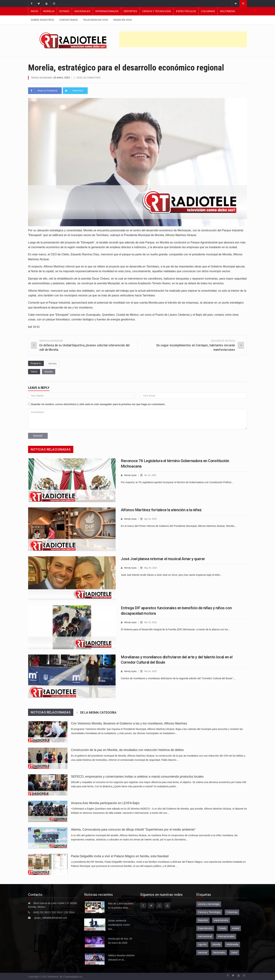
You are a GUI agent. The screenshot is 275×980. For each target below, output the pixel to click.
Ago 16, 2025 (152, 519)
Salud (234, 952)
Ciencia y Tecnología (157, 11)
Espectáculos (186, 11)
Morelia (49, 11)
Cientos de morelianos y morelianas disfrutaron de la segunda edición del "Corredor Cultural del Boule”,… (178, 678)
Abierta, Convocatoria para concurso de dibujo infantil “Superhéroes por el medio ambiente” (133, 829)
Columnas (208, 11)
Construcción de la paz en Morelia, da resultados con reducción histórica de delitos (127, 750)
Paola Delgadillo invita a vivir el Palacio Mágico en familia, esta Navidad (120, 856)
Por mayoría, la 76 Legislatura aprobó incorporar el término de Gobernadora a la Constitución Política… (177, 482)
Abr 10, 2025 (151, 475)
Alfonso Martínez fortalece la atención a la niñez (161, 510)
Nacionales (82, 11)
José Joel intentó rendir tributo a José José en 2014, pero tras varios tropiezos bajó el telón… (172, 575)
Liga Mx (202, 944)
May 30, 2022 (152, 568)
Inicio (34, 11)
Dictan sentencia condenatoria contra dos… (119, 925)
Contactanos (68, 20)
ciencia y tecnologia (209, 904)
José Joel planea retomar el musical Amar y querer (163, 559)
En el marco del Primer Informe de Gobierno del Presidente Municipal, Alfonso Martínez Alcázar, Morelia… (179, 526)
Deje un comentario (90, 78)
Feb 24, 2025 (152, 671)
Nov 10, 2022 (152, 622)
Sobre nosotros (42, 20)
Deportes (130, 11)
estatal (236, 928)
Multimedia (228, 11)
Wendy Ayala (131, 475)
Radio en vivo (123, 20)
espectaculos (221, 920)
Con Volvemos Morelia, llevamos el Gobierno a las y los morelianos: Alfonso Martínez (129, 723)
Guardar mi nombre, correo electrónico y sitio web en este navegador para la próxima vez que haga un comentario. (98, 404)
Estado (64, 11)
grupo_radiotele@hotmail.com (51, 918)
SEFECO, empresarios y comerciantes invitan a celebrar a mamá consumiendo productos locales (137, 776)
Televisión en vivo (95, 20)
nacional (203, 952)
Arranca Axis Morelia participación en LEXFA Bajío (105, 803)
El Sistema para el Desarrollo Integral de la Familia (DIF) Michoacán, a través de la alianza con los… (176, 629)
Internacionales (107, 11)
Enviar (38, 436)
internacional (205, 936)
